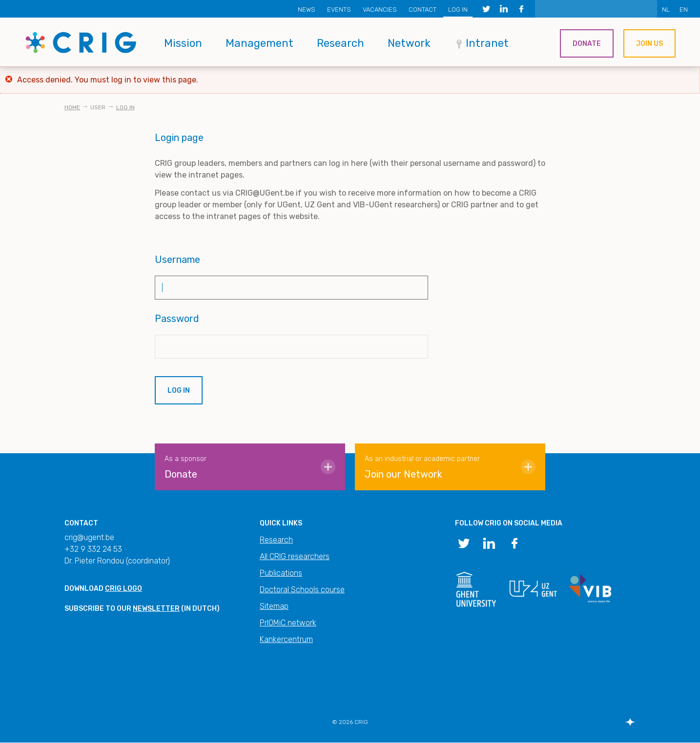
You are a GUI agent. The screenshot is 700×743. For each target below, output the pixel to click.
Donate (587, 44)
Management (259, 43)
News (307, 10)
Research (340, 43)
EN (684, 10)
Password (177, 319)
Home (72, 107)
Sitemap (274, 606)
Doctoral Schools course (302, 590)
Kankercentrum (286, 639)
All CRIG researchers (295, 556)
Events (339, 10)
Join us (649, 44)
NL (666, 10)
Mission (183, 43)
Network (409, 43)
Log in (458, 10)
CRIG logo (124, 589)
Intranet (487, 43)
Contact (422, 10)
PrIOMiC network (288, 623)
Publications (281, 573)
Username (177, 260)
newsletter (156, 609)
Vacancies (380, 10)
